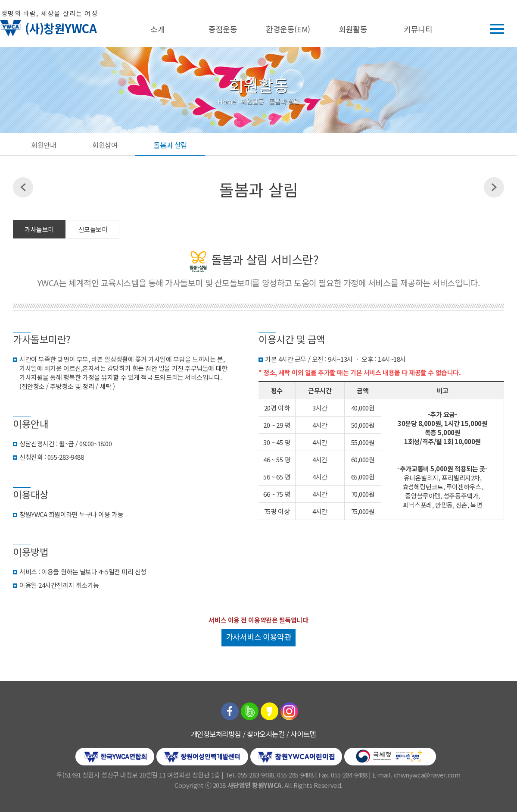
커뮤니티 (418, 29)
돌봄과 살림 (170, 145)
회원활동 (353, 29)
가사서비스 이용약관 (259, 636)
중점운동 (223, 29)
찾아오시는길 (266, 734)
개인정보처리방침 (216, 734)
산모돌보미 (93, 229)
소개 (157, 29)
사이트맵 (303, 734)
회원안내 (44, 145)
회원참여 (105, 145)
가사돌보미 (39, 229)
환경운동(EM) (288, 29)
